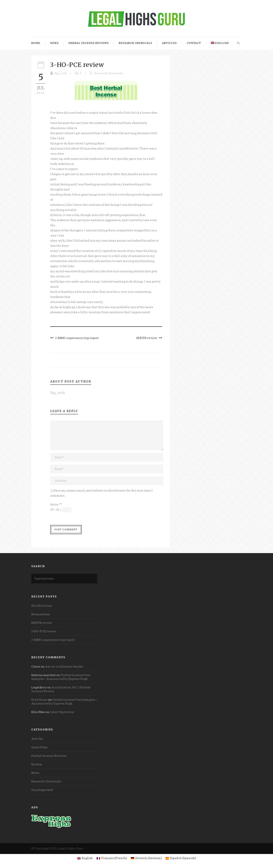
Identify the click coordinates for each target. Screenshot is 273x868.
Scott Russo (39, 700)
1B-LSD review (42, 606)
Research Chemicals (135, 43)
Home (36, 43)
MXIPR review (42, 623)
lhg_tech (61, 73)
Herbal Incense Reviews (89, 43)
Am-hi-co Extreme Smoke (64, 667)
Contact (194, 43)
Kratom (37, 764)
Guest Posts (39, 747)
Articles (169, 43)
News (54, 43)
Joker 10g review (62, 712)
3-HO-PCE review (44, 631)
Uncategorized (42, 790)
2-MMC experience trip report (53, 640)
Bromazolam (41, 614)
